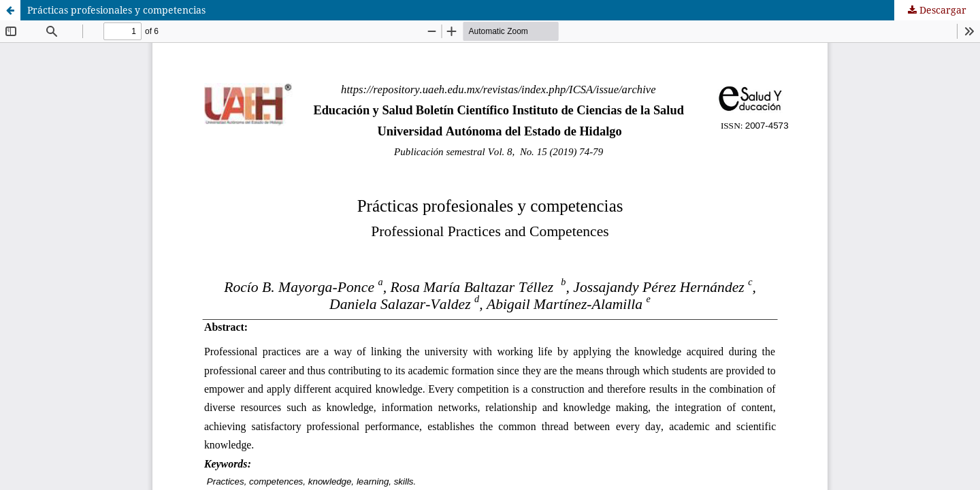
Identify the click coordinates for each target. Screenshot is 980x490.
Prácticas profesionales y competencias (116, 10)
